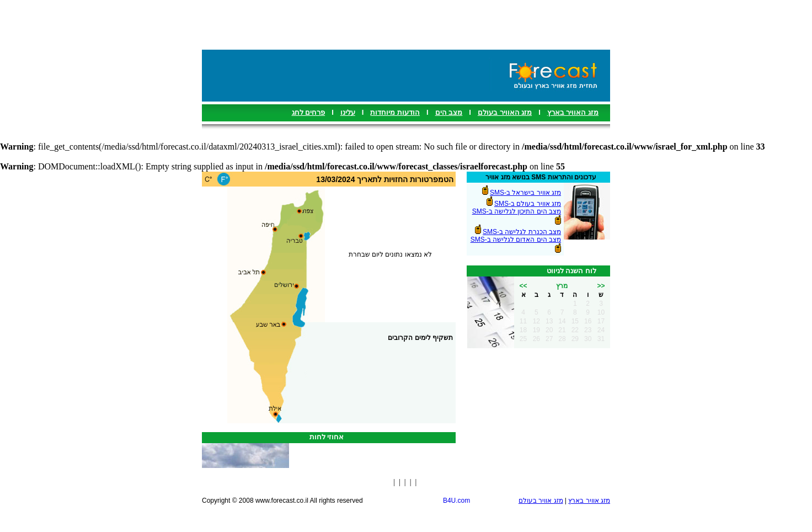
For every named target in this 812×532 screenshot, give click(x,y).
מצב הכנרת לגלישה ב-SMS (522, 232)
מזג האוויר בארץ (573, 112)
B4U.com (456, 501)
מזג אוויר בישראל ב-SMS (525, 193)
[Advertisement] (406, 25)
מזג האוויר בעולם (505, 112)
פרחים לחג (309, 112)
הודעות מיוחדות (395, 112)
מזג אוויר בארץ (589, 501)
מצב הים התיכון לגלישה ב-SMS (517, 211)
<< (523, 286)
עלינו (348, 112)
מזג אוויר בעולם (541, 501)
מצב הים (449, 112)
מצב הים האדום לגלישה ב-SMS (516, 240)
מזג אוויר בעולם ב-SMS (528, 204)
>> (601, 286)
